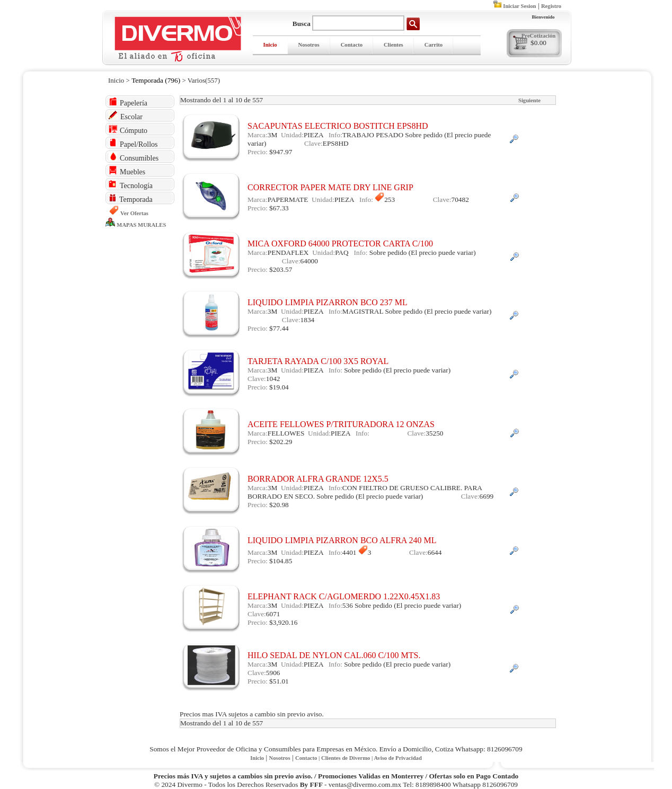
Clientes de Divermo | (347, 758)
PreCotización (538, 36)
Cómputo (128, 130)
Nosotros (309, 45)
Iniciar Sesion (519, 6)
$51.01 (279, 681)
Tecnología (131, 185)
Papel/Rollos (133, 143)
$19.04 (279, 387)
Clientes (394, 45)
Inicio (270, 45)
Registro (551, 6)
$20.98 (279, 505)
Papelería (128, 102)
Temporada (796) (156, 80)
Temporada (131, 198)
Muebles (127, 171)
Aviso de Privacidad (397, 758)
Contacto (352, 45)
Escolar (126, 116)
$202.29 (281, 442)
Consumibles (134, 157)
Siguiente (529, 100)
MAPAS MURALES (141, 225)
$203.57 (281, 269)
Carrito (434, 45)
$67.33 (279, 208)
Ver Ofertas (134, 213)
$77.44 (279, 328)
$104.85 (281, 561)
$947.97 (281, 152)
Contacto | (308, 758)
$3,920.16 (283, 622)
